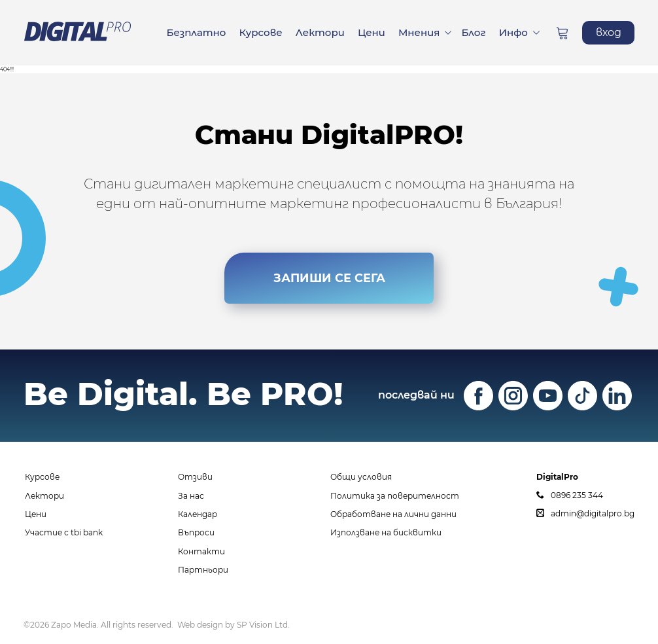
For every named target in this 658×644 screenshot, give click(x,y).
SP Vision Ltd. (263, 625)
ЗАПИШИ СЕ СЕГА (329, 278)
